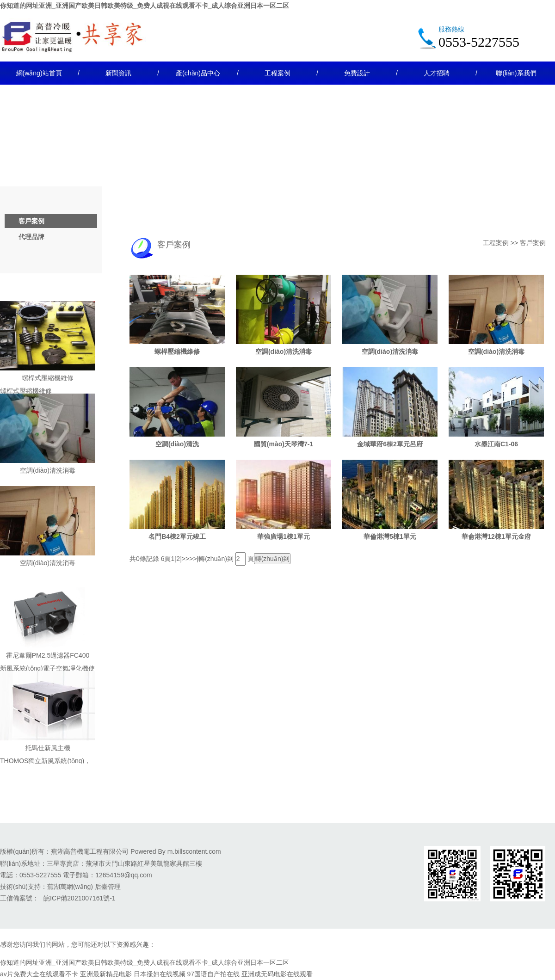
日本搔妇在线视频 (160, 974)
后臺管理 (108, 887)
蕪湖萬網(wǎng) (70, 887)
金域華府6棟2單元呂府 (390, 444)
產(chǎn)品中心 (198, 73)
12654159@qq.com (123, 875)
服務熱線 (451, 29)
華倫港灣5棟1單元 (390, 536)
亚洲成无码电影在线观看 (277, 974)
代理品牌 (31, 237)
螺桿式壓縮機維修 (48, 378)
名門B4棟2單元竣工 (177, 536)
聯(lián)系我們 (516, 73)
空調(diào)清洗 (177, 444)
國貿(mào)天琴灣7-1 (284, 444)
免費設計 (357, 73)
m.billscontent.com (194, 851)
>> (185, 559)
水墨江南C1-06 (496, 444)
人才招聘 (437, 73)
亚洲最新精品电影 (106, 974)
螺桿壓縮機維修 (177, 351)
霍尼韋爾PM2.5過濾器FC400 (48, 655)
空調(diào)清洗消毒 (48, 470)
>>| (194, 559)
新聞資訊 (118, 73)
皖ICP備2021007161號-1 (80, 898)
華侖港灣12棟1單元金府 (496, 536)
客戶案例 (31, 221)
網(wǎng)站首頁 (39, 73)
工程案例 (277, 73)
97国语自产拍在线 (213, 974)
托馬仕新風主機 (48, 748)
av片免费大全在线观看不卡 (39, 974)
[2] (178, 559)
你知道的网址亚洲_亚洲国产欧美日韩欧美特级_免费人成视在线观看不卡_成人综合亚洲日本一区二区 (145, 6)
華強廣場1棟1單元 (284, 536)
